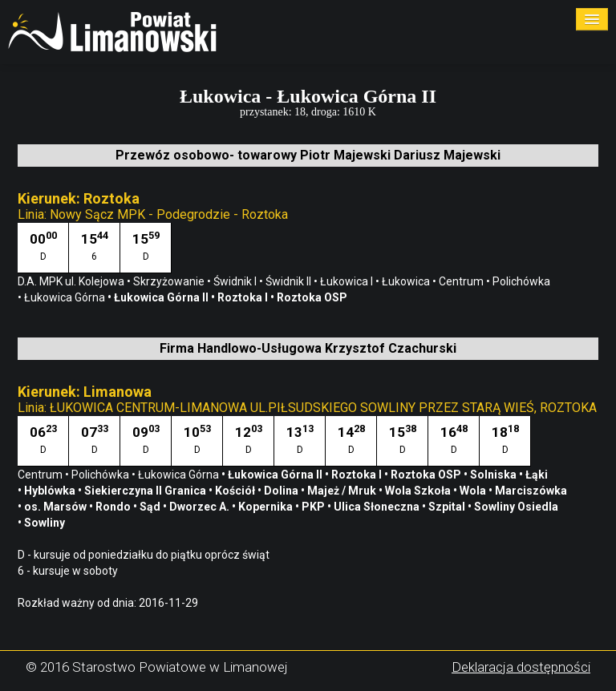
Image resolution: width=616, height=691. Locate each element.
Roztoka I (358, 475)
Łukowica (407, 281)
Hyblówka (51, 491)
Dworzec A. (201, 507)
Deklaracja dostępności (521, 667)
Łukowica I (348, 281)
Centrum (462, 281)
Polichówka (101, 475)
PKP (314, 507)
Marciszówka (532, 491)
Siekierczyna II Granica (146, 491)
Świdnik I (236, 281)
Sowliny (46, 523)
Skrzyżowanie (170, 281)
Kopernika (267, 507)
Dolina (282, 491)
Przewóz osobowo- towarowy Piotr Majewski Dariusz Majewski (308, 155)
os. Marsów (57, 507)
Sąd (151, 507)
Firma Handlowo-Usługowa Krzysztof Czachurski (308, 348)
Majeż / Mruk (343, 491)
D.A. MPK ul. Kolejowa (72, 281)
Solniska (494, 475)
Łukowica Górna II (276, 475)
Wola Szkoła (419, 491)
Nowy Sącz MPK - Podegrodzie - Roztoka (169, 214)
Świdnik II (290, 281)
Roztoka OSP (427, 475)
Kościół (236, 491)
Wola (474, 491)
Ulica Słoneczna (378, 507)
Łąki (538, 475)
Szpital (448, 507)
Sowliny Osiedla (517, 507)
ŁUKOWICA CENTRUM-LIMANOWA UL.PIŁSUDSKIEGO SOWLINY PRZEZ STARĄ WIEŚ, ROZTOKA (323, 408)
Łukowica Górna (180, 475)
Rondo (114, 507)
